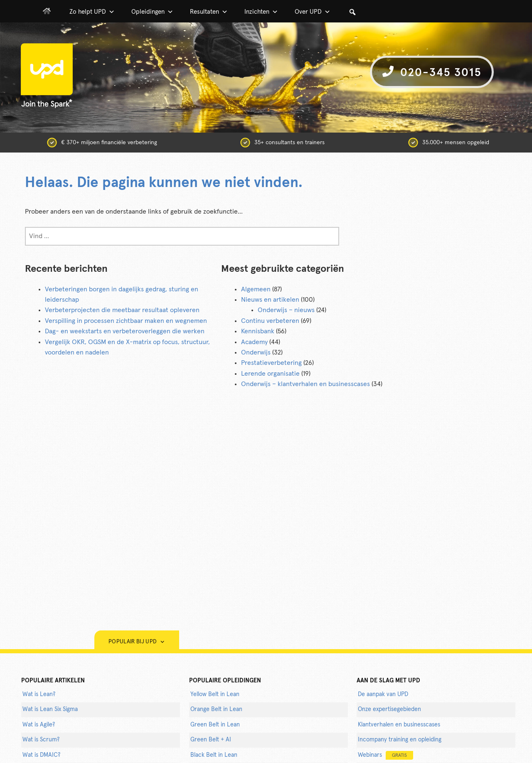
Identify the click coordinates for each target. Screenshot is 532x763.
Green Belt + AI (211, 740)
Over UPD (313, 12)
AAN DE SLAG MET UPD (388, 681)
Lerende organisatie (270, 374)
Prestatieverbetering (271, 363)
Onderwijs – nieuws (286, 310)
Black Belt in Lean (214, 755)
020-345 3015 (432, 72)
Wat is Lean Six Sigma (50, 709)
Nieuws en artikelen (270, 300)
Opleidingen (152, 12)
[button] (352, 12)
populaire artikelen (53, 681)
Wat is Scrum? (41, 740)
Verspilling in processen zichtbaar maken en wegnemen (126, 321)
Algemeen (256, 289)
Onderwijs (256, 352)
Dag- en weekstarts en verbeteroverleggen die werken (125, 331)
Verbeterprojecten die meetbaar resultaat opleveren (122, 310)
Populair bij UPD (137, 642)
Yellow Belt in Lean (215, 694)
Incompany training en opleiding (400, 740)
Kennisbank (258, 331)
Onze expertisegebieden (389, 709)
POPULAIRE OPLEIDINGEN (225, 681)
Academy (254, 342)
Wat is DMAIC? (41, 755)
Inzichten (261, 12)
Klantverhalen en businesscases (399, 725)
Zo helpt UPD (92, 12)
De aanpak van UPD (383, 694)
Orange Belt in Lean (216, 709)
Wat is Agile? (39, 725)
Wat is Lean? (39, 694)
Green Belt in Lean (215, 725)
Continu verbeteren (270, 321)
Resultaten (209, 12)
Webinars (385, 755)
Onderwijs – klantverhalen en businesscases (305, 384)
